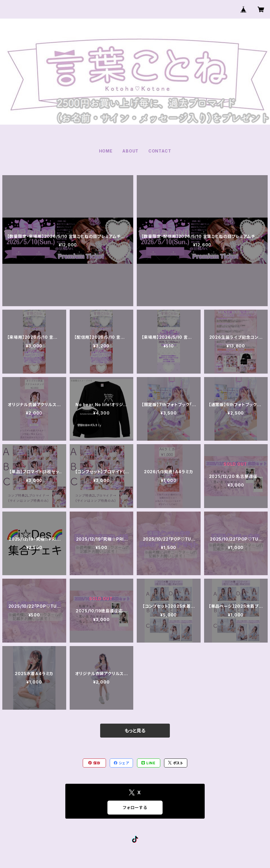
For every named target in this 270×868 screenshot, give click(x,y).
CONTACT (160, 151)
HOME (106, 151)
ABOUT (130, 151)
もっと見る (135, 731)
